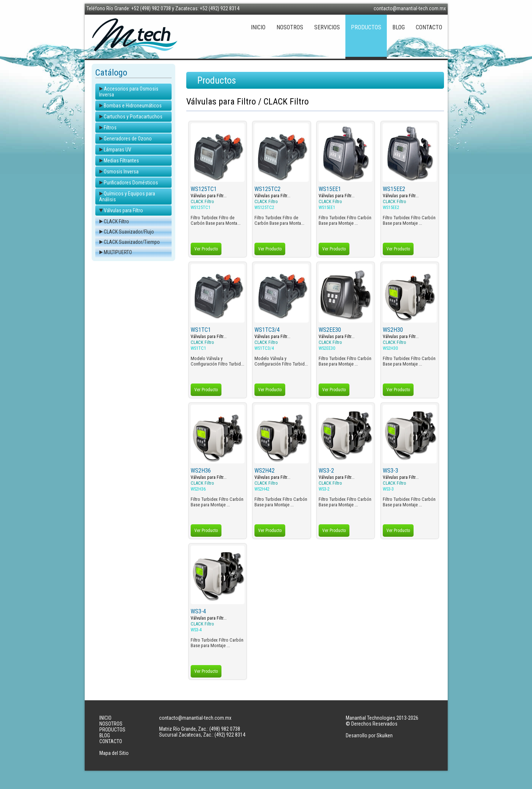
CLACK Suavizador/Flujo (129, 232)
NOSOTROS (290, 27)
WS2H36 (201, 471)
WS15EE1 (330, 189)
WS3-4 (198, 611)
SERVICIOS (327, 27)
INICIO (258, 27)
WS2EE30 (330, 330)
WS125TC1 (204, 189)
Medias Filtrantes (121, 161)
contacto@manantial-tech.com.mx (410, 8)
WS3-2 (326, 471)
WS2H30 (393, 330)
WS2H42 (265, 471)
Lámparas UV (118, 150)
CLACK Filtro (116, 221)
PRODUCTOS (366, 27)
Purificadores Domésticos (131, 183)
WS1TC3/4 (267, 330)
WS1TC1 (201, 330)
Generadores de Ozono (128, 139)
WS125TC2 (267, 189)
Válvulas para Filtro (123, 210)
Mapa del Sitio (114, 753)
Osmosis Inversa (121, 172)
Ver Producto (206, 249)
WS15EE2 (394, 189)
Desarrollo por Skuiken (369, 735)
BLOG (399, 27)
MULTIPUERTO (118, 252)
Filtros (110, 128)
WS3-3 (390, 471)
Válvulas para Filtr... (209, 196)
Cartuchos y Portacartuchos (133, 117)
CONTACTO (429, 27)
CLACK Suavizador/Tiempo (132, 242)
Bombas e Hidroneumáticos (133, 106)
